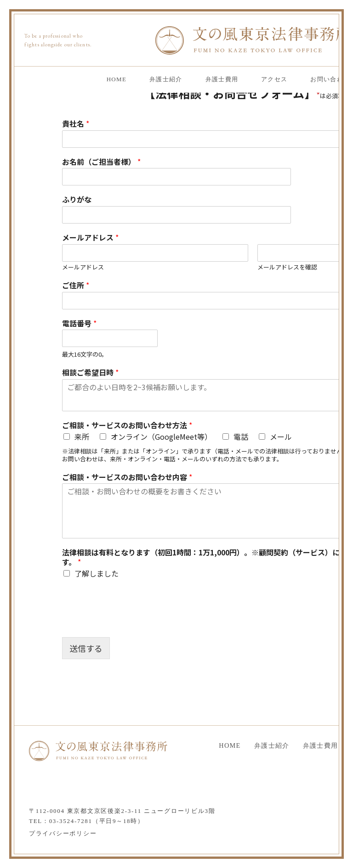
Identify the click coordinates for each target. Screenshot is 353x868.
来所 (82, 437)
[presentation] (132, 622)
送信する (86, 648)
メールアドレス (83, 267)
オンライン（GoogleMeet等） (161, 437)
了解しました (97, 573)
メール (281, 437)
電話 (241, 437)
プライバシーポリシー (63, 833)
